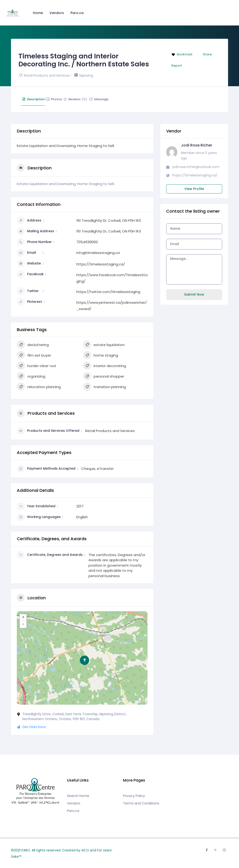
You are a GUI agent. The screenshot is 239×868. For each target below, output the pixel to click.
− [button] (23, 625)
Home (39, 13)
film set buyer (34, 356)
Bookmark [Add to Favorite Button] (182, 54)
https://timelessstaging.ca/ (101, 264)
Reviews (96, 99)
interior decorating (105, 366)
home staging (101, 356)
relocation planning (39, 387)
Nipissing (86, 75)
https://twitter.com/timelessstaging (108, 292)
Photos (66, 99)
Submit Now (194, 294)
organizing (31, 377)
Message (128, 99)
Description (37, 99)
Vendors (58, 13)
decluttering (33, 345)
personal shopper (104, 377)
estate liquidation (104, 345)
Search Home (78, 796)
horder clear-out (37, 366)
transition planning (104, 387)
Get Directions (31, 727)
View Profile (194, 189)
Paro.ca (78, 13)
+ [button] (23, 618)
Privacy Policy (134, 796)
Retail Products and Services (47, 75)
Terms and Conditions (141, 803)
